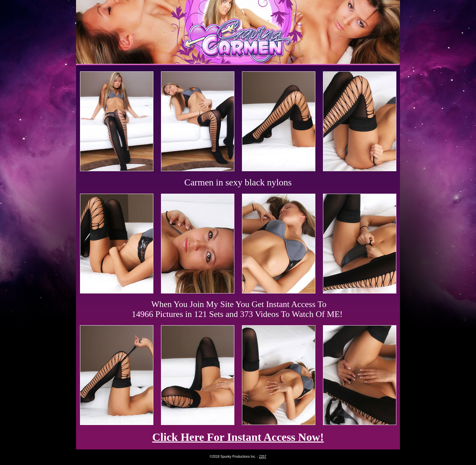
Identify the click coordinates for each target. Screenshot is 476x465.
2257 (262, 457)
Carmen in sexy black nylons (238, 182)
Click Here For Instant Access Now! (238, 437)
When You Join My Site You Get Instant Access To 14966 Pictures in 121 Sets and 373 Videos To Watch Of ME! (237, 309)
